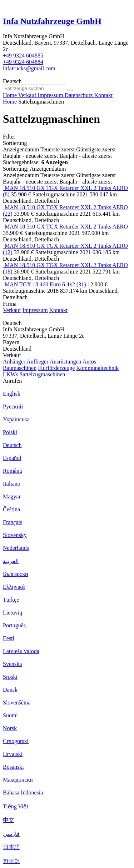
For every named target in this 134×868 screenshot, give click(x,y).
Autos (89, 362)
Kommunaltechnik (97, 368)
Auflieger (37, 362)
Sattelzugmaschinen (43, 374)
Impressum (35, 310)
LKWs (11, 374)
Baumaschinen (20, 368)
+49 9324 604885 (23, 56)
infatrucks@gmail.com (29, 68)
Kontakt (59, 310)
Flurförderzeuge (56, 368)
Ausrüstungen (66, 362)
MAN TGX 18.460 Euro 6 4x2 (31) (45, 284)
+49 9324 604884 (23, 62)
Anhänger (14, 362)
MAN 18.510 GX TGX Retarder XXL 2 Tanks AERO (66, 227)
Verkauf (12, 310)
